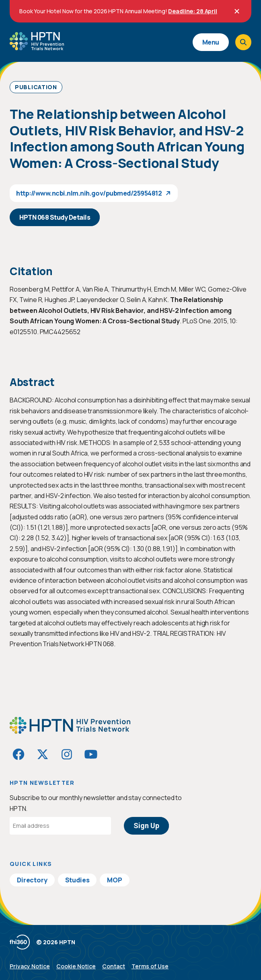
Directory (32, 880)
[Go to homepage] (37, 47)
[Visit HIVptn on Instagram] (67, 754)
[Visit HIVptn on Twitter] (43, 754)
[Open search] (243, 42)
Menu (211, 42)
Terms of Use (150, 966)
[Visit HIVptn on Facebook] (18, 754)
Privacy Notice (30, 966)
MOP (115, 880)
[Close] (237, 11)
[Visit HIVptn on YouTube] (91, 754)
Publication (36, 87)
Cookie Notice (76, 966)
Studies (77, 880)
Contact (114, 966)
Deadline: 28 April (192, 11)
